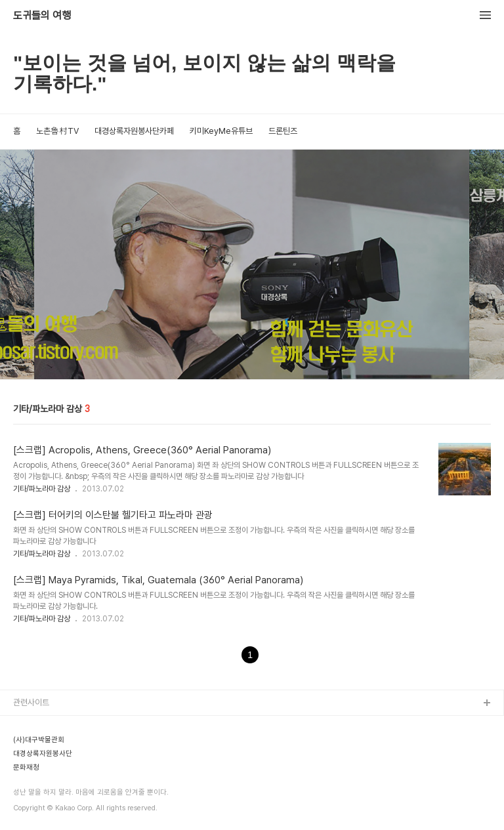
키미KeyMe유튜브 (221, 131)
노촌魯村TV (57, 131)
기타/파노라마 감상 (42, 489)
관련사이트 (31, 702)
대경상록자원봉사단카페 (134, 131)
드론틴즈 (283, 131)
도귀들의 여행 (42, 16)
